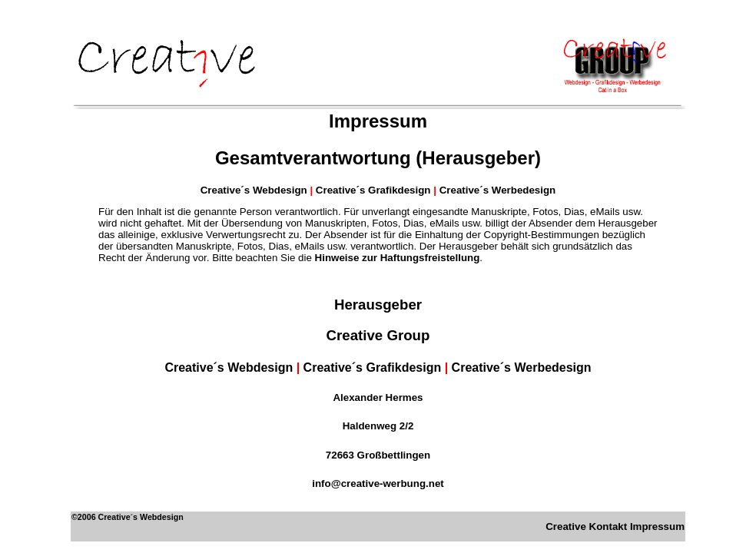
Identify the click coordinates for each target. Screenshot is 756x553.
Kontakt (608, 527)
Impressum (657, 527)
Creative (566, 527)
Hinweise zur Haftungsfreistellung (398, 258)
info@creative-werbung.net (378, 483)
